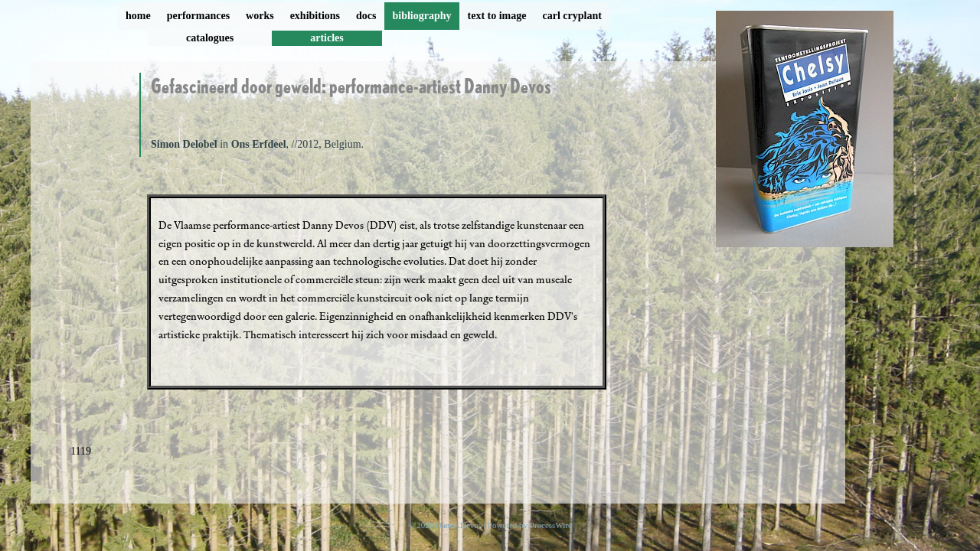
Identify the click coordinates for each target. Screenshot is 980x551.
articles (327, 38)
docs (366, 16)
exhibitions (315, 16)
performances (198, 16)
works (260, 16)
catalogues (210, 38)
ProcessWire (551, 525)
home (138, 16)
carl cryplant (572, 16)
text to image (497, 16)
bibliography (421, 16)
